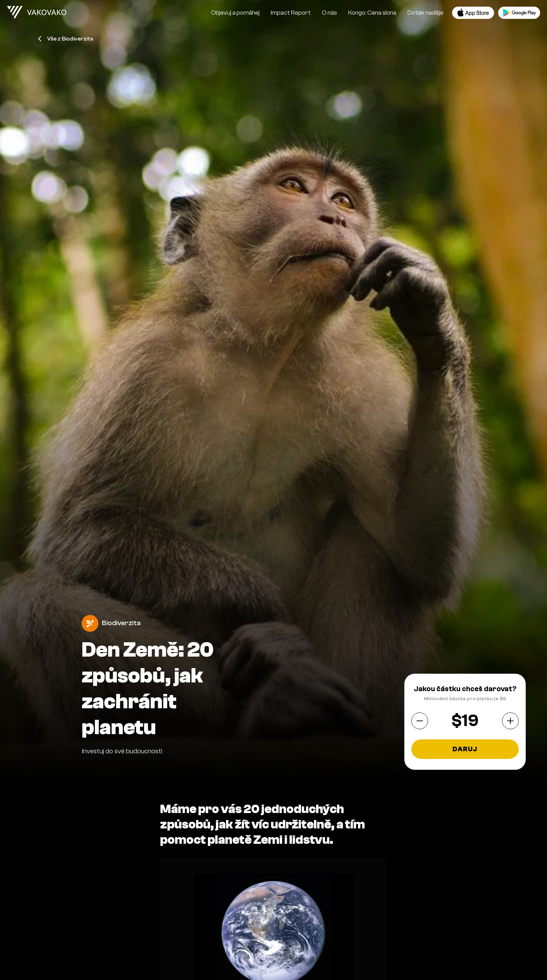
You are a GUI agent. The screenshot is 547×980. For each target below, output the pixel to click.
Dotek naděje (425, 13)
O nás (329, 13)
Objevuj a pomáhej (235, 13)
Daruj (465, 749)
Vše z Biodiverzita (66, 39)
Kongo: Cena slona (372, 13)
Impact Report (291, 13)
